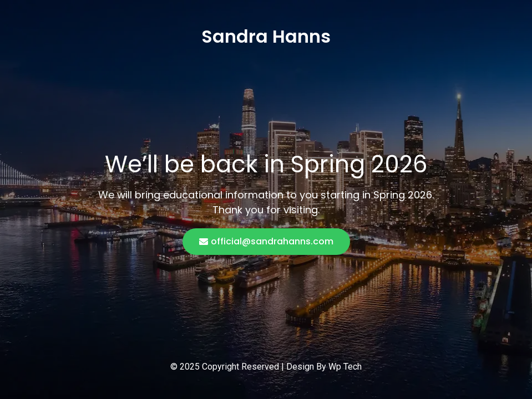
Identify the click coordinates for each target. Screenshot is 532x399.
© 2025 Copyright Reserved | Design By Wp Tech (266, 367)
